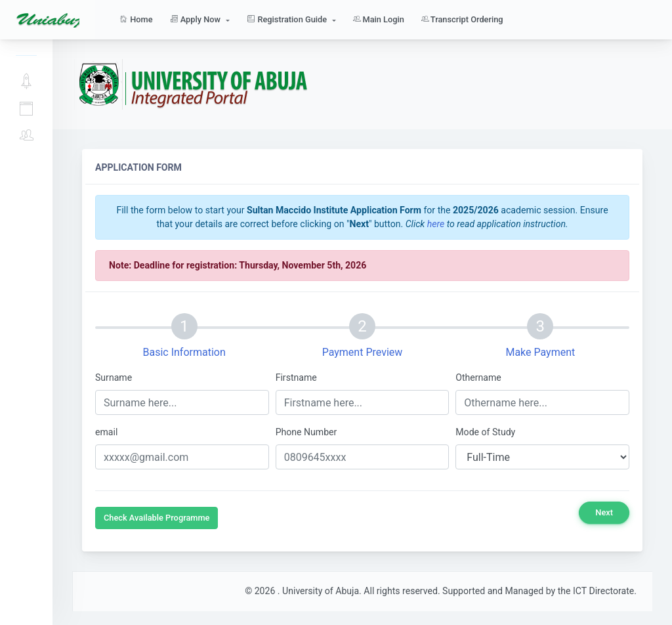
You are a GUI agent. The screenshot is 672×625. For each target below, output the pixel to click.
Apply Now (26, 81)
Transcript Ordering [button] (462, 19)
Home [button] (136, 19)
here (436, 224)
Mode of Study (485, 432)
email (106, 432)
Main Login (26, 135)
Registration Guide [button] (288, 19)
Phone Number (306, 432)
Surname (114, 377)
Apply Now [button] (197, 19)
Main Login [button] (379, 19)
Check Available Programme (157, 518)
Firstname (296, 377)
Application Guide (26, 109)
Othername (478, 377)
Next (604, 512)
